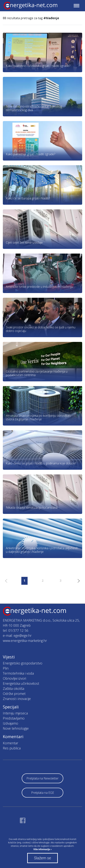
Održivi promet (14, 694)
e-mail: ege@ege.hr (17, 635)
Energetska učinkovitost (21, 683)
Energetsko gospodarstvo (23, 663)
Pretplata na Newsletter (42, 778)
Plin (6, 668)
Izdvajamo (10, 723)
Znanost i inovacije (17, 699)
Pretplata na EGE (43, 793)
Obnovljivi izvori (14, 678)
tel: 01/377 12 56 (16, 630)
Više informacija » (43, 849)
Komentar (10, 743)
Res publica (12, 748)
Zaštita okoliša (14, 688)
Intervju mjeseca (15, 713)
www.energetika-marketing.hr (25, 641)
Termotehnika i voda (18, 673)
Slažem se (42, 858)
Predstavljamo (14, 718)
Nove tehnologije (16, 728)
